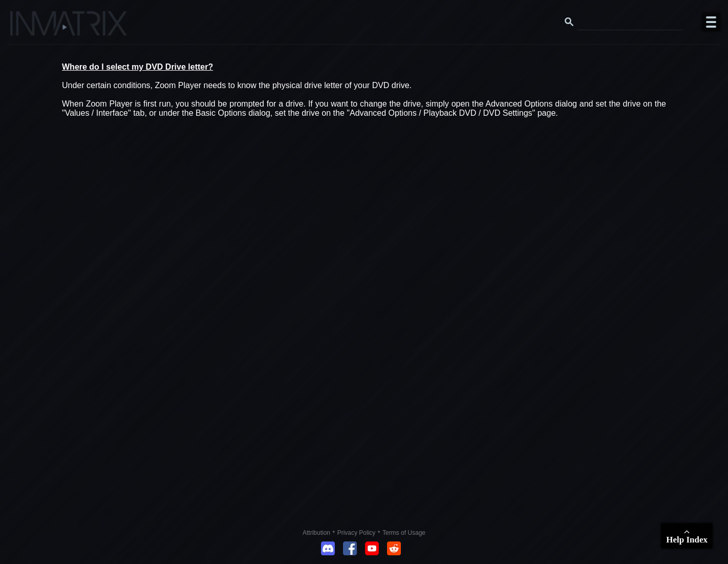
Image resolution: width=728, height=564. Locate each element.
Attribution (316, 533)
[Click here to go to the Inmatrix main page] (28, 27)
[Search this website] (630, 22)
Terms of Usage (404, 533)
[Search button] (569, 22)
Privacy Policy (357, 533)
